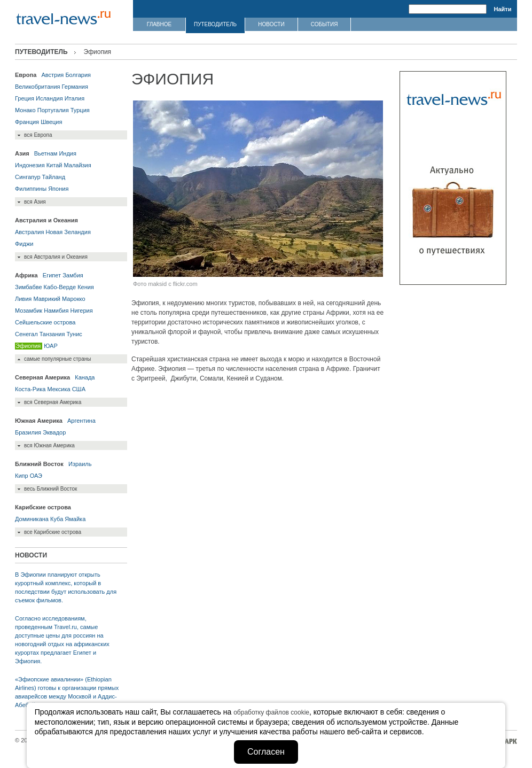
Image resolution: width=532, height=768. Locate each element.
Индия (68, 153)
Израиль (80, 464)
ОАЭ (36, 476)
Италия (75, 98)
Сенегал (26, 334)
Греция (25, 98)
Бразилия (28, 432)
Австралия (29, 232)
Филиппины (31, 189)
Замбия (73, 275)
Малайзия (77, 165)
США (79, 389)
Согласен (266, 752)
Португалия (53, 110)
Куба (57, 519)
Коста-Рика (30, 389)
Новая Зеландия (68, 232)
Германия (75, 87)
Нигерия (81, 311)
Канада (85, 377)
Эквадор (54, 432)
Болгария (78, 75)
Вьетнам (46, 153)
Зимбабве (29, 287)
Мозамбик (29, 311)
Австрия (52, 75)
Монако (25, 110)
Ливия (23, 299)
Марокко (74, 299)
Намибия (56, 311)
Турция (80, 110)
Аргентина (81, 421)
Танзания (52, 334)
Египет (52, 275)
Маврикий (47, 299)
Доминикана (32, 519)
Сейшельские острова (45, 322)
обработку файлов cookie (271, 712)
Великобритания (37, 87)
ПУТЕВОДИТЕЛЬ (215, 24)
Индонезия (30, 165)
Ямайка (75, 519)
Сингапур (28, 177)
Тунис (74, 334)
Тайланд (54, 177)
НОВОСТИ (271, 24)
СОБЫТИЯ (324, 24)
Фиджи (24, 244)
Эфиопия (28, 346)
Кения (86, 287)
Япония (58, 189)
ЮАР (50, 346)
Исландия (49, 98)
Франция (27, 122)
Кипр (22, 476)
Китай (54, 165)
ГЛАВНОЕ (159, 24)
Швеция (51, 122)
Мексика (58, 389)
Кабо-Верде (60, 287)
